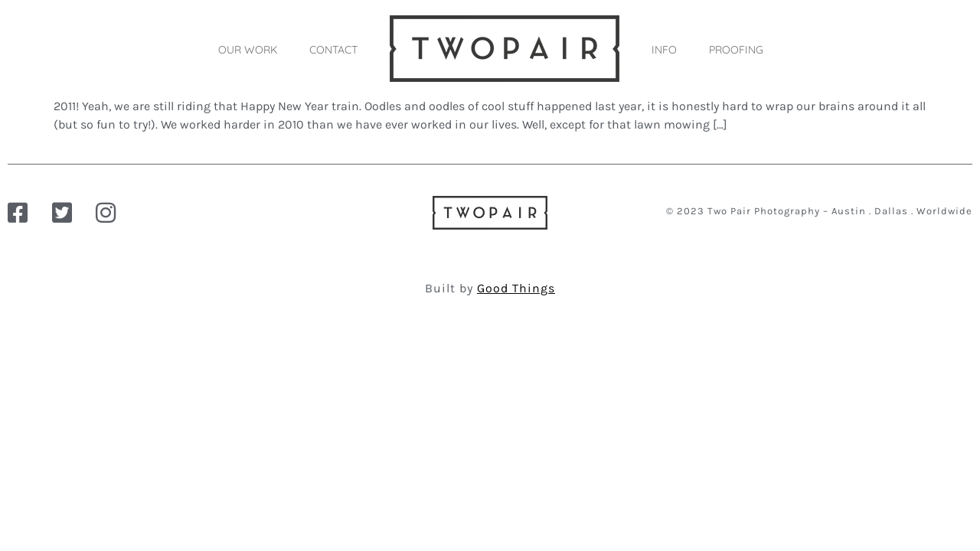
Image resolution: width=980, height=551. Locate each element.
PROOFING (736, 50)
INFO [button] (664, 50)
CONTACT (333, 50)
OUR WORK (248, 50)
